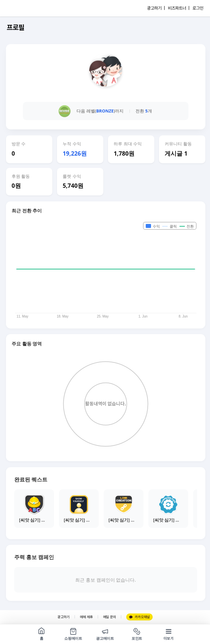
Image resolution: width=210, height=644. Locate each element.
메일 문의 (109, 617)
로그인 (198, 8)
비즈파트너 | (179, 8)
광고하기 (64, 617)
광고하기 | (156, 8)
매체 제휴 (86, 617)
